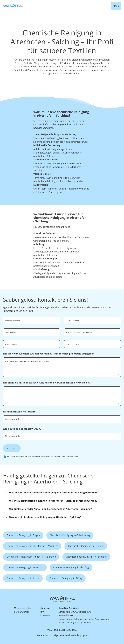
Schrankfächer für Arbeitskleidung (75, 612)
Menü (116, 6)
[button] (62, 493)
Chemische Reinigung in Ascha (23, 578)
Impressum (45, 615)
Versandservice (66, 615)
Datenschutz (43, 635)
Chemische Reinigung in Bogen (23, 535)
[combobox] (92, 332)
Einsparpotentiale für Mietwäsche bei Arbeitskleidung (84, 619)
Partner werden (22, 612)
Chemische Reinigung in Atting (66, 578)
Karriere (44, 612)
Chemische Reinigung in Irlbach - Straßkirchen (31, 557)
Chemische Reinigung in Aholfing (71, 567)
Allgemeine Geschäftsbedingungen (70, 635)
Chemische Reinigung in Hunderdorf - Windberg (32, 546)
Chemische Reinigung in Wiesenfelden (87, 557)
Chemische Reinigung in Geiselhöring (70, 535)
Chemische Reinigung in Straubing (25, 567)
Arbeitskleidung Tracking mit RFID (75, 623)
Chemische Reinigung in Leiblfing (86, 546)
